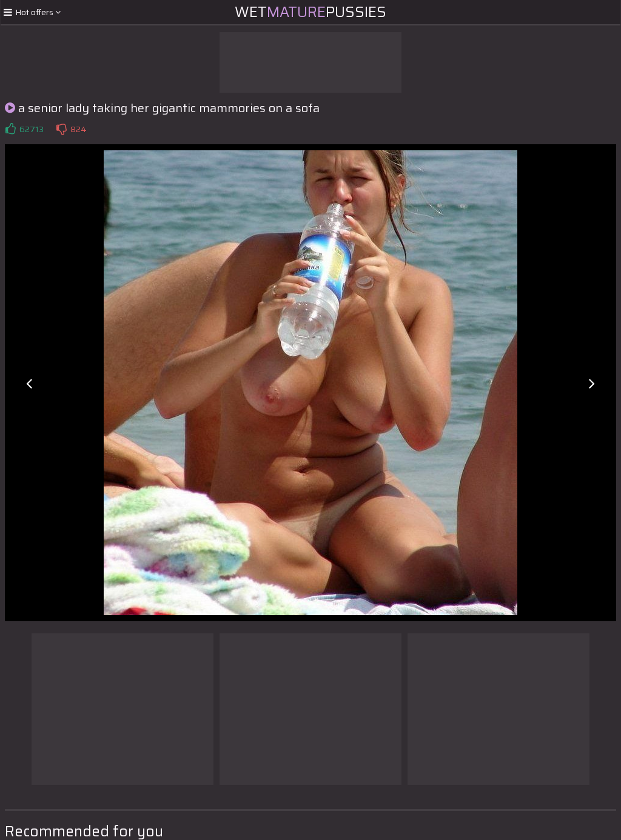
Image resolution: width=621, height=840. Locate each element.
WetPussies (310, 12)
